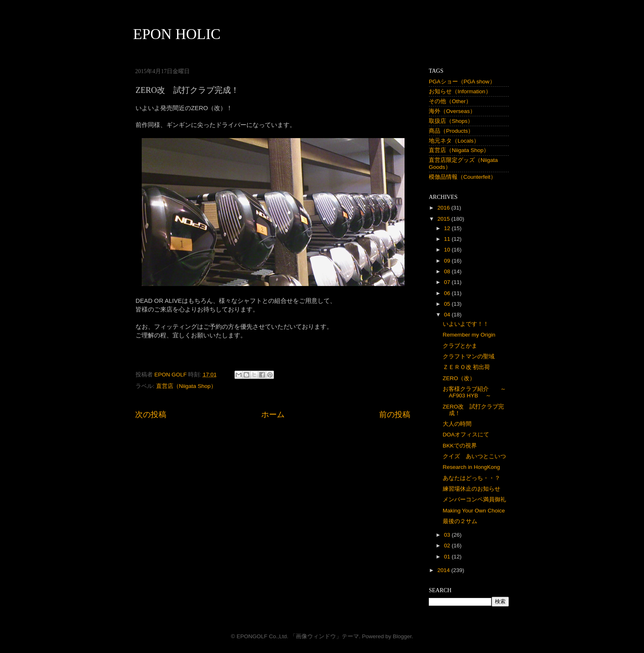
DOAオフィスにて (466, 435)
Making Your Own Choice (474, 511)
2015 (444, 219)
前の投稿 (395, 414)
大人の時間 (457, 424)
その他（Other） (450, 101)
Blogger (402, 636)
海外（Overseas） (452, 111)
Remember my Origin (469, 335)
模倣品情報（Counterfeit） (462, 177)
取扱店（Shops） (451, 121)
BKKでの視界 (460, 446)
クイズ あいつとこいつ (474, 456)
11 (448, 239)
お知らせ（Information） (460, 91)
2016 (444, 208)
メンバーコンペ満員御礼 (474, 500)
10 (448, 250)
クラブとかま (460, 346)
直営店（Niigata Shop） (186, 386)
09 (448, 261)
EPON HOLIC (177, 34)
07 (448, 282)
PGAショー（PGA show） (462, 82)
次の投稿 (151, 414)
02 (448, 546)
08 (448, 271)
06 (448, 293)
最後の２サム (460, 521)
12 (448, 228)
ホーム (273, 414)
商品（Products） (451, 131)
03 (448, 535)
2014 (444, 570)
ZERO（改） (459, 378)
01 (448, 557)
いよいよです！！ (466, 324)
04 (448, 315)
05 (448, 304)
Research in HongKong (471, 467)
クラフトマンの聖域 (469, 356)
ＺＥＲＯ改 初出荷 (467, 367)
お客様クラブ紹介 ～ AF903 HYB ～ (477, 392)
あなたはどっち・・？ (471, 478)
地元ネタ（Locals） (454, 141)
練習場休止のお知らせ (471, 489)
